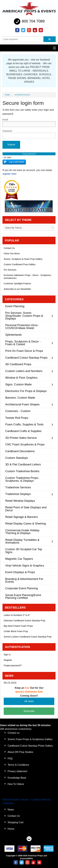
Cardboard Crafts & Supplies (23, 431)
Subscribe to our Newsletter (17, 289)
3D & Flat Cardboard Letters (23, 464)
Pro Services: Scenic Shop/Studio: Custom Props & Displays (24, 316)
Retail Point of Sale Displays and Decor (26, 509)
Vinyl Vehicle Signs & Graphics (25, 566)
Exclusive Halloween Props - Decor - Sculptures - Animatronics (28, 277)
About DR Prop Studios (20, 752)
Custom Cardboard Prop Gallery (20, 264)
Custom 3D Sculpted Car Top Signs (24, 551)
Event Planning (15, 306)
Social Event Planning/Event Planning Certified (23, 596)
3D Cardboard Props (18, 364)
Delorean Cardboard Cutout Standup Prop (25, 621)
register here (9, 174)
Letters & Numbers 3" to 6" (17, 615)
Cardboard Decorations (20, 451)
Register (8, 660)
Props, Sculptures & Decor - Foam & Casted (23, 343)
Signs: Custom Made (18, 384)
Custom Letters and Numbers (24, 371)
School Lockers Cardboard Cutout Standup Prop (28, 637)
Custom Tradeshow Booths (22, 471)
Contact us (13, 733)
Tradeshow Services (18, 487)
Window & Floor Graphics (21, 378)
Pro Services (10, 270)
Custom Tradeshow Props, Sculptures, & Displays (22, 479)
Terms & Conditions (18, 765)
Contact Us (9, 248)
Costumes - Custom (18, 411)
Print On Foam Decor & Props (24, 351)
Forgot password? (13, 665)
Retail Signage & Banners (22, 517)
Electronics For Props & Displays (26, 391)
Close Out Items (12, 253)
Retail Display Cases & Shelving (26, 523)
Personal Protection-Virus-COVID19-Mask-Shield (22, 327)
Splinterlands (13, 335)
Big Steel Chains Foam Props (18, 626)
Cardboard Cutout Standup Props (26, 358)
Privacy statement (17, 771)
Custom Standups (17, 458)
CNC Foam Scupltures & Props (25, 444)
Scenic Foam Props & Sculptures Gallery (30, 739)
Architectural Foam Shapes (22, 404)
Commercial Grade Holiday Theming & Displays (22, 532)
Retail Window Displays (20, 501)
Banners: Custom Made (20, 398)
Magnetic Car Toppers (19, 559)
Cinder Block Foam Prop (16, 631)
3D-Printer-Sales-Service (21, 438)
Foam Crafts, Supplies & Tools (24, 424)
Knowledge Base (17, 778)
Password (29, 134)
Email (29, 123)
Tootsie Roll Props (17, 418)
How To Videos (16, 784)
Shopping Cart (15, 822)
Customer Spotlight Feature (17, 283)
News (11, 810)
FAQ (10, 758)
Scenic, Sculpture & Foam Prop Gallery (23, 259)
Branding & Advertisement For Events (24, 580)
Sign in (7, 655)
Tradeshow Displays (18, 494)
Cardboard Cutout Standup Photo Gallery (30, 746)
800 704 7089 (29, 22)
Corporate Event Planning (22, 588)
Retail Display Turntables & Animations (22, 541)
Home (7, 95)
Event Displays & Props (20, 572)
